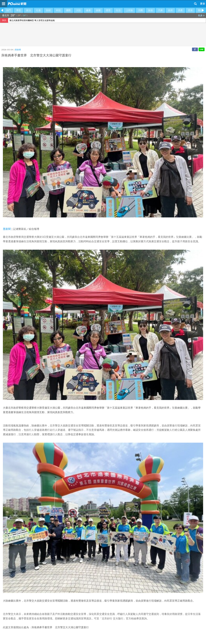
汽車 (160, 10)
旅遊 (150, 10)
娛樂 (98, 10)
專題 (19, 10)
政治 (28, 10)
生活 (118, 10)
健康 (88, 10)
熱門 (9, 10)
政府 (170, 10)
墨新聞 (18, 50)
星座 (190, 10)
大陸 (78, 10)
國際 (68, 10)
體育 (108, 10)
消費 (141, 10)
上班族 (129, 10)
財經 (48, 10)
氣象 (201, 15)
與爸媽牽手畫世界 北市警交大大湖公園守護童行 (60, 628)
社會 (38, 10)
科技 (58, 10)
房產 (180, 10)
